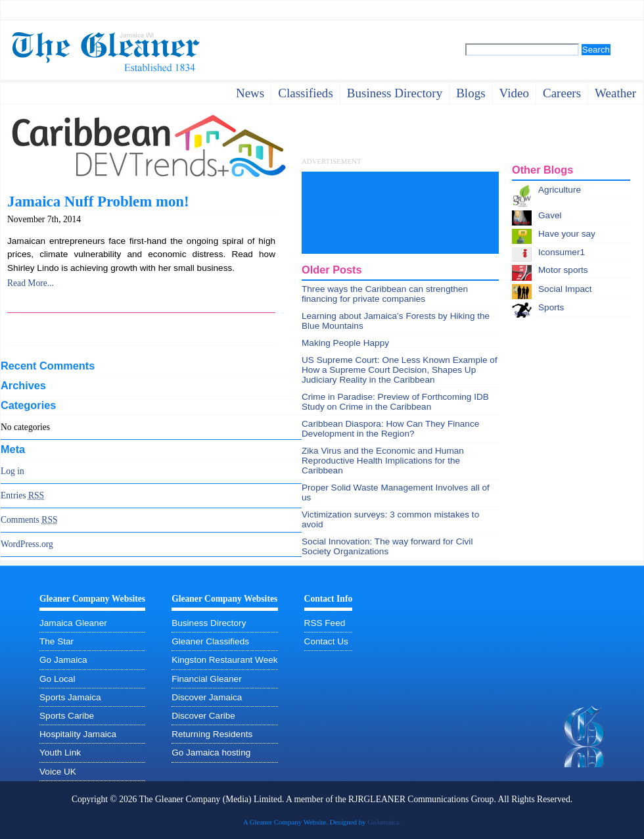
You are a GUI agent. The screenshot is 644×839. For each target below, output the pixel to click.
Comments (29, 520)
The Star (57, 641)
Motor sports (563, 270)
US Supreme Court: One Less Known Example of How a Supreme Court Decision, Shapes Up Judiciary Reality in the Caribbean (400, 370)
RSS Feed (325, 623)
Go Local (57, 679)
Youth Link (60, 753)
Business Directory (209, 623)
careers (562, 93)
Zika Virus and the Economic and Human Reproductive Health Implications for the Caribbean (383, 461)
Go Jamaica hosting (211, 753)
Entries (22, 495)
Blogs (471, 93)
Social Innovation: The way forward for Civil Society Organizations (387, 546)
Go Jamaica (63, 660)
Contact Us (326, 641)
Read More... (31, 283)
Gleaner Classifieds (210, 641)
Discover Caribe (203, 716)
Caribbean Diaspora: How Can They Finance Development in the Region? (390, 429)
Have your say (567, 234)
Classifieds (306, 93)
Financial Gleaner (207, 679)
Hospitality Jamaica (78, 734)
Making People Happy (345, 343)
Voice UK (58, 772)
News (250, 93)
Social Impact (565, 289)
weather (615, 93)
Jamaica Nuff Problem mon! (98, 202)
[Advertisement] (354, 213)
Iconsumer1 (562, 252)
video (514, 93)
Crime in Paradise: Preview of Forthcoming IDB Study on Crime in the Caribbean (395, 402)
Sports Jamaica (70, 697)
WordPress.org (27, 544)
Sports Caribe (67, 716)
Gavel (550, 215)
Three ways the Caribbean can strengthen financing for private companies (385, 294)
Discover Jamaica (207, 697)
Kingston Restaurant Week (224, 660)
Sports (551, 307)
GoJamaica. (384, 822)
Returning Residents (212, 734)
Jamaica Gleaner (73, 623)
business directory (395, 93)
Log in (12, 471)
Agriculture (560, 190)
